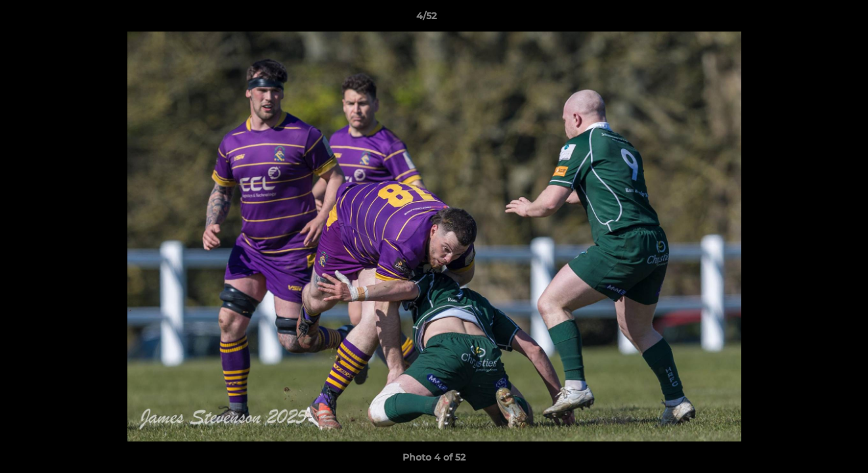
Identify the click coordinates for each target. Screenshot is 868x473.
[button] (813, 19)
